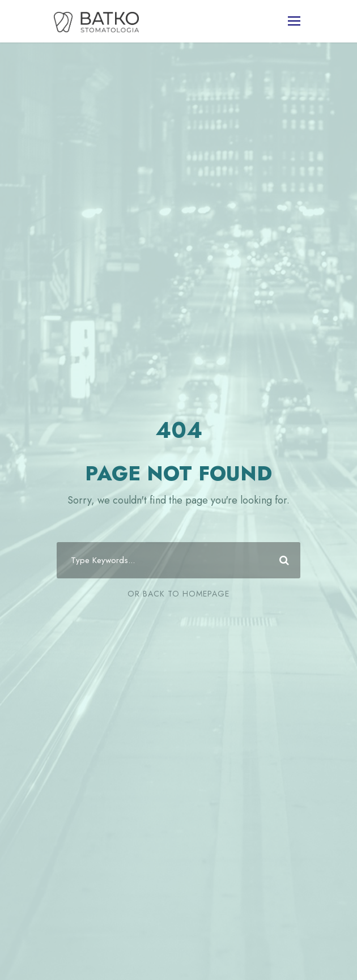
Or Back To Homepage (178, 594)
